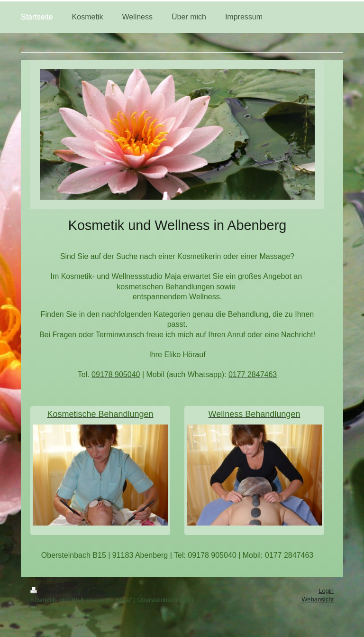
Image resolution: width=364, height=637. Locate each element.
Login (326, 591)
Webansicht (318, 599)
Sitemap (93, 591)
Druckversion (54, 591)
